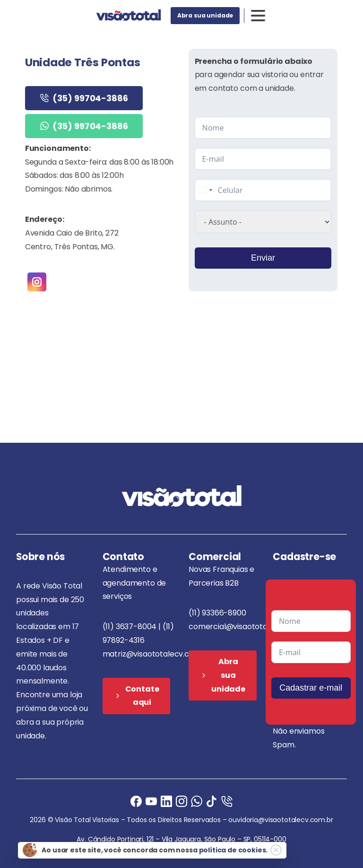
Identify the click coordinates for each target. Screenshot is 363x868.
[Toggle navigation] (258, 16)
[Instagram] (181, 801)
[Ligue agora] (151, 801)
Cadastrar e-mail (311, 688)
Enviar (263, 258)
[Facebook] (136, 801)
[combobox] (205, 190)
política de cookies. (233, 850)
